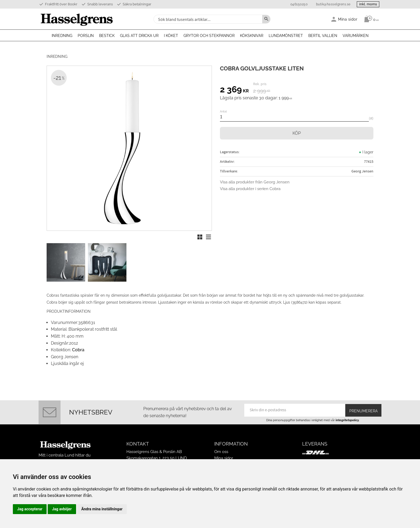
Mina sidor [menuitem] (348, 19)
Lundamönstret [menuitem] (286, 36)
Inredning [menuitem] (62, 36)
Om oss (221, 444)
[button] (200, 237)
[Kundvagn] (370, 19)
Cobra (78, 342)
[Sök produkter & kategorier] (207, 19)
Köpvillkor (224, 457)
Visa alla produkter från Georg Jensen (255, 182)
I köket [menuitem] (171, 36)
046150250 (295, 4)
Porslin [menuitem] (86, 36)
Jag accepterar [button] (30, 509)
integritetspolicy (347, 412)
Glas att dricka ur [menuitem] (139, 36)
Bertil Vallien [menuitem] (323, 36)
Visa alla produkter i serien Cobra (250, 189)
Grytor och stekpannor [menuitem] (209, 36)
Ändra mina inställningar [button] (102, 509)
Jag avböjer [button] (62, 509)
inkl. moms (366, 4)
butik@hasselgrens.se (329, 4)
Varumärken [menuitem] (356, 36)
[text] (234, 90)
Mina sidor (224, 451)
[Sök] (266, 19)
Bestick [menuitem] (107, 36)
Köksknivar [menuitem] (252, 36)
